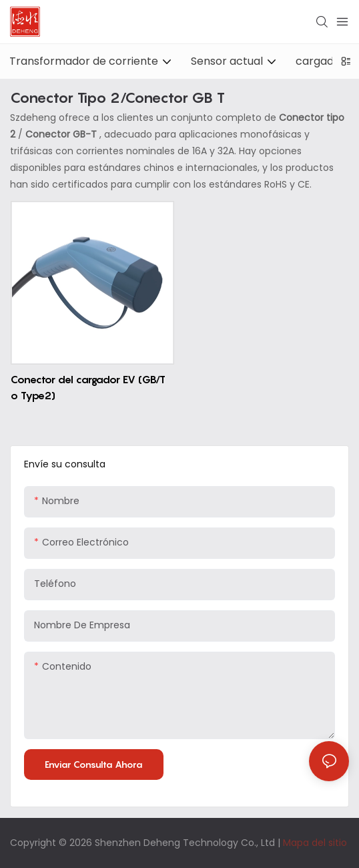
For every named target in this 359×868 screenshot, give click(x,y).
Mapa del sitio (315, 843)
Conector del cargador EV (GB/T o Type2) (88, 387)
